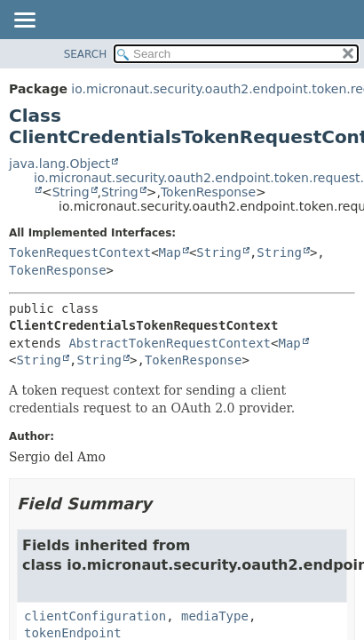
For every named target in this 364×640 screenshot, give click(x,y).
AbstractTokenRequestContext (170, 343)
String (71, 192)
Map (170, 252)
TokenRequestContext (80, 252)
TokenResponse (208, 192)
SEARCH (86, 54)
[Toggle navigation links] (24, 21)
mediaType (215, 616)
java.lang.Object (59, 164)
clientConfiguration (95, 616)
